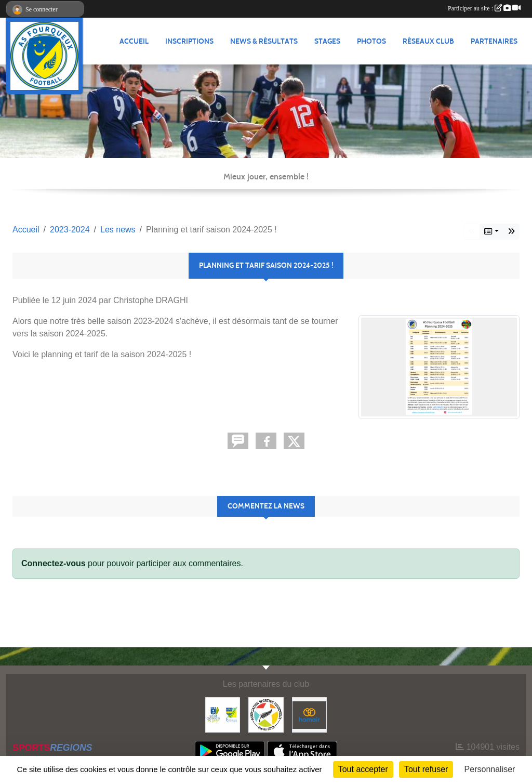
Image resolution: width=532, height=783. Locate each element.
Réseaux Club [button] (428, 41)
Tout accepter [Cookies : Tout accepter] (363, 769)
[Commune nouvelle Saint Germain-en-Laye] (223, 714)
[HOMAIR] (309, 714)
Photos (371, 41)
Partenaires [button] (494, 41)
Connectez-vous (54, 563)
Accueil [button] (134, 41)
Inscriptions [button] (189, 41)
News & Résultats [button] (264, 41)
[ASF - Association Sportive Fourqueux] (266, 714)
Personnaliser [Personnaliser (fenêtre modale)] (490, 769)
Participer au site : (484, 8)
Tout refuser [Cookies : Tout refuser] (426, 769)
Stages (327, 41)
